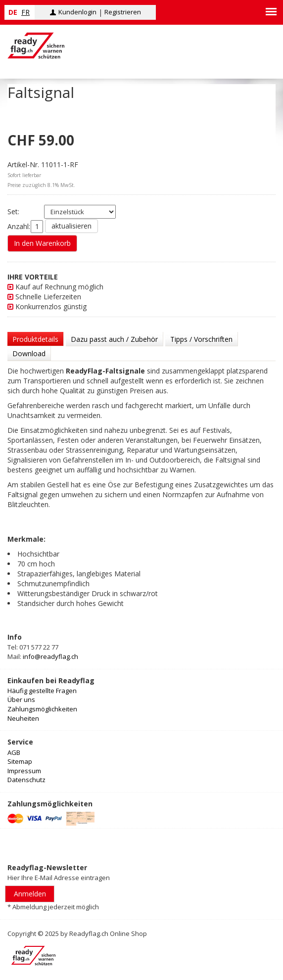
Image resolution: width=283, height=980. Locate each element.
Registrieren (123, 12)
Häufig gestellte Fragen (42, 691)
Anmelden (30, 894)
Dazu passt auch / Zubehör (114, 339)
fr (25, 12)
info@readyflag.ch (50, 656)
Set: (19, 211)
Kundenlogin (77, 12)
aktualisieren (71, 226)
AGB (14, 752)
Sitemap (20, 761)
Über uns (21, 700)
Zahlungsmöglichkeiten (42, 709)
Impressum (24, 771)
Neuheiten (23, 718)
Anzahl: (19, 226)
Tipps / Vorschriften (201, 339)
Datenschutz (26, 780)
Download (29, 353)
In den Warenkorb (42, 243)
